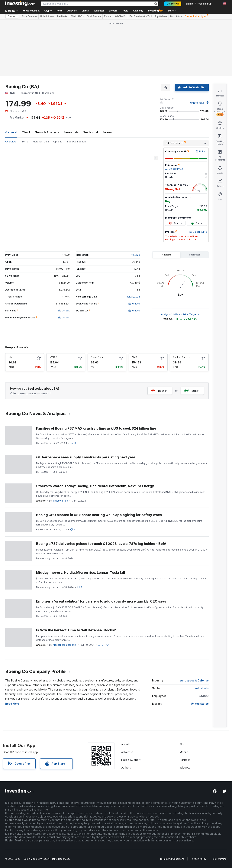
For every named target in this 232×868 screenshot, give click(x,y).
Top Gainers (161, 16)
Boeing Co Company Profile (38, 671)
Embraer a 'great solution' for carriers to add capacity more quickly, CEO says (101, 601)
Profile (24, 142)
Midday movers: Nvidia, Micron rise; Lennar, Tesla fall (81, 572)
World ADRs (77, 16)
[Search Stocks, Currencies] (100, 4)
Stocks (12, 16)
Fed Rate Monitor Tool (140, 16)
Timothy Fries (60, 501)
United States (47, 16)
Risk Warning (219, 859)
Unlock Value (197, 103)
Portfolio (185, 760)
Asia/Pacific (120, 16)
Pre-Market (62, 16)
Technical (91, 132)
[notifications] (217, 3)
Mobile (184, 752)
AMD (134, 357)
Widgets (185, 767)
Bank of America (182, 357)
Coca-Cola (97, 357)
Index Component (77, 142)
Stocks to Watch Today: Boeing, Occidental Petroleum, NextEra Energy (95, 486)
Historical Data (41, 142)
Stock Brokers (94, 16)
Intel (11, 357)
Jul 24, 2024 (133, 297)
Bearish (159, 391)
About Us (127, 744)
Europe (108, 16)
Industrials (202, 688)
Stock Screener (29, 16)
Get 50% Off (173, 4)
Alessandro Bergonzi (64, 645)
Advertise (127, 752)
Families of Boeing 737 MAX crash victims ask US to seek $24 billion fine (96, 428)
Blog (182, 744)
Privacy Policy (198, 859)
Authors (126, 767)
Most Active (176, 16)
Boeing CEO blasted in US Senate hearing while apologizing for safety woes (99, 515)
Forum (107, 132)
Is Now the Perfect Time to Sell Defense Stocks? (76, 630)
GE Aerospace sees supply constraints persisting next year (86, 457)
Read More (12, 704)
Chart (26, 132)
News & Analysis (47, 132)
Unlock (64, 311)
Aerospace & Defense (194, 680)
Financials (71, 132)
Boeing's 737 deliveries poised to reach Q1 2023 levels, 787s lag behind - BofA (101, 544)
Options (58, 142)
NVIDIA (53, 357)
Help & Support (131, 760)
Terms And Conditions (172, 859)
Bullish (192, 391)
